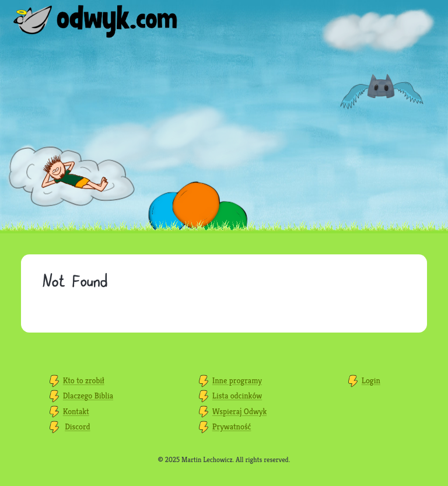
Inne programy (237, 380)
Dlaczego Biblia (88, 396)
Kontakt (76, 411)
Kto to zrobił (84, 380)
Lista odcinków (237, 396)
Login (371, 380)
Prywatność (232, 426)
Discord (78, 426)
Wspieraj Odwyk (239, 411)
